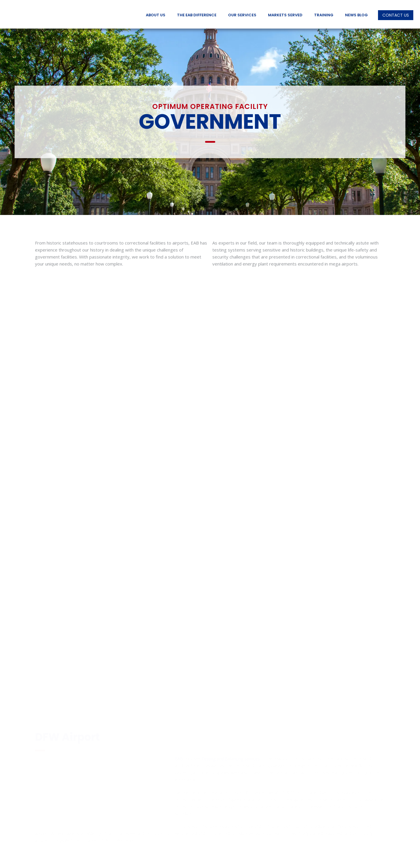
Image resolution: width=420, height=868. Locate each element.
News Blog (356, 15)
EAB (179, 709)
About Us (156, 15)
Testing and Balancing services (231, 709)
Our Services (242, 15)
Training (324, 15)
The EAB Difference (197, 15)
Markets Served (285, 15)
